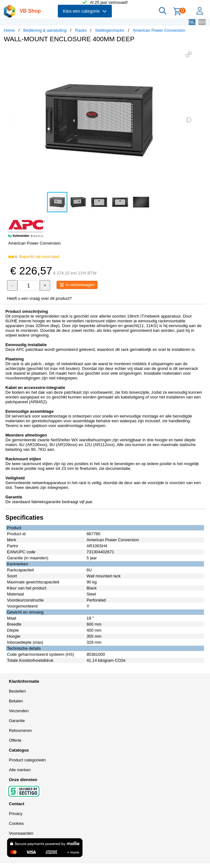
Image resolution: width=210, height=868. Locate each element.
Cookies (16, 823)
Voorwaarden (21, 833)
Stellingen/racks (110, 30)
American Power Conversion (159, 30)
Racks (81, 30)
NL (192, 22)
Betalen (16, 701)
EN (202, 22)
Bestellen (17, 691)
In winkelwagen (77, 285)
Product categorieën (27, 760)
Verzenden (19, 711)
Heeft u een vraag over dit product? (39, 298)
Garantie (17, 721)
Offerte (15, 740)
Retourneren (20, 730)
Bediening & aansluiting (45, 30)
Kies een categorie (85, 11)
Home (9, 30)
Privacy (16, 814)
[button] (189, 54)
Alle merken (20, 770)
